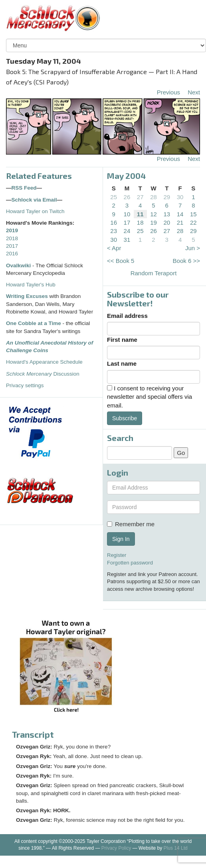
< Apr (114, 248)
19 (154, 222)
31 (127, 240)
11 (140, 214)
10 (127, 214)
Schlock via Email (34, 200)
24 (127, 231)
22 (193, 222)
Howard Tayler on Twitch (35, 211)
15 (193, 214)
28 (154, 197)
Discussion (43, 374)
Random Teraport (154, 273)
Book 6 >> (186, 261)
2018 (12, 238)
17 (127, 222)
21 (180, 222)
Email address (127, 316)
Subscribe (125, 418)
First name (122, 340)
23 (114, 231)
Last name (122, 363)
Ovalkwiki (19, 265)
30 (180, 197)
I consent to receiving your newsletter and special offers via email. (150, 397)
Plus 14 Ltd (176, 848)
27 (140, 197)
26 (127, 197)
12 (154, 214)
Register (117, 555)
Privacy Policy (116, 848)
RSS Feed (24, 188)
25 (114, 197)
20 (167, 222)
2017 (12, 246)
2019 (12, 230)
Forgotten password (130, 563)
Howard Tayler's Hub (31, 285)
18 (140, 222)
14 (180, 214)
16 (114, 222)
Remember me (131, 524)
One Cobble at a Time (34, 323)
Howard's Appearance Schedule (44, 362)
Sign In (121, 539)
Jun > (193, 248)
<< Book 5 (121, 261)
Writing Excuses (27, 296)
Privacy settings (25, 385)
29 (167, 197)
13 (167, 214)
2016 (12, 254)
